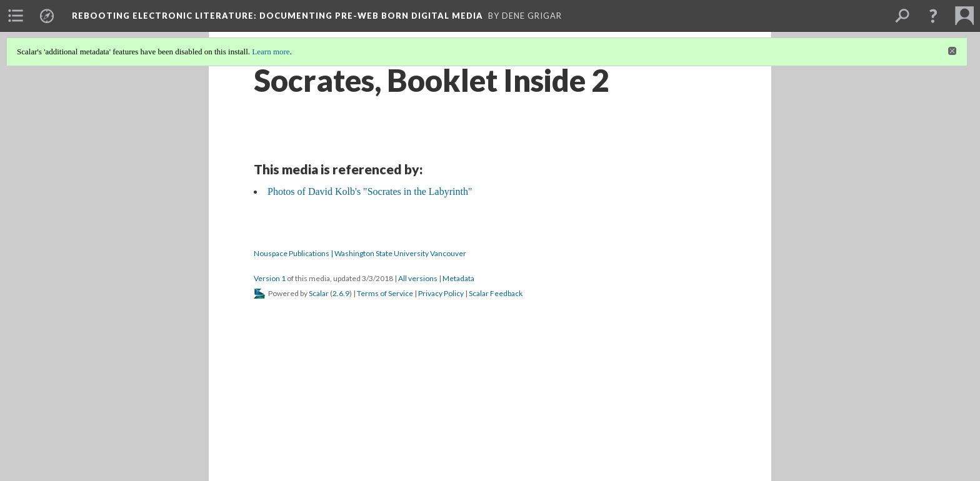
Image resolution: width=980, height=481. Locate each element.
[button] (933, 16)
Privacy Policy (441, 293)
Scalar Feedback (496, 293)
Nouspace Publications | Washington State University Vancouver (360, 253)
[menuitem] (16, 16)
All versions (418, 278)
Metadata (458, 278)
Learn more (271, 52)
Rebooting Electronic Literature (277, 16)
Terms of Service (385, 293)
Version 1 (270, 278)
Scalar (319, 293)
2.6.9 (341, 293)
